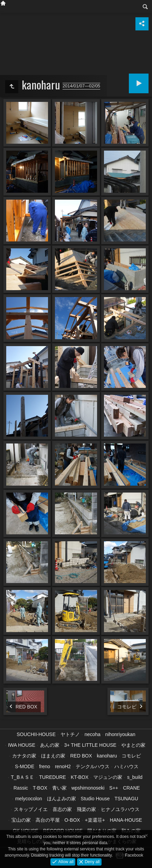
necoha (93, 734)
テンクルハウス (93, 766)
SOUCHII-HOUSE (36, 734)
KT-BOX (80, 777)
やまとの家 (133, 745)
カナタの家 (24, 756)
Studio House (95, 799)
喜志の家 (62, 809)
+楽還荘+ (95, 820)
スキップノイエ (31, 809)
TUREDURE (53, 777)
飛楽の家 (86, 809)
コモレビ (131, 756)
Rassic (21, 788)
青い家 (59, 788)
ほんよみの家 (61, 799)
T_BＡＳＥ (23, 777)
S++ (114, 788)
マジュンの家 (108, 777)
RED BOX (81, 756)
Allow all (65, 861)
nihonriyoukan (120, 734)
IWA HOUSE (22, 745)
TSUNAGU (126, 799)
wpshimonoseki (88, 788)
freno (45, 766)
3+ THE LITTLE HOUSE (90, 745)
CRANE (131, 788)
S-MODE (25, 766)
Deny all (92, 861)
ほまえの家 (53, 756)
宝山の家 (21, 820)
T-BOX (40, 788)
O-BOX (72, 820)
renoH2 (63, 766)
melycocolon (29, 799)
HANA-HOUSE (126, 820)
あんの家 (50, 745)
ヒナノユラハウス (120, 809)
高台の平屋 (48, 820)
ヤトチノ (70, 734)
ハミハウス (126, 766)
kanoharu (107, 756)
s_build (135, 777)
